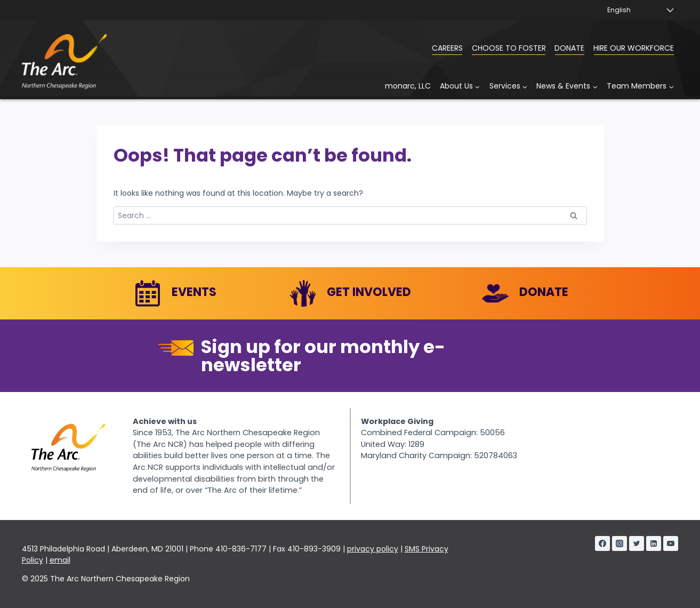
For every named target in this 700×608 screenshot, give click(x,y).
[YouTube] (671, 543)
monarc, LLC (408, 86)
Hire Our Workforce (634, 48)
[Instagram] (619, 543)
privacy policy (373, 549)
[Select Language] (640, 10)
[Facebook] (602, 543)
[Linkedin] (654, 543)
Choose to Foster (509, 48)
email (60, 560)
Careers (447, 48)
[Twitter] (637, 543)
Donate (569, 48)
